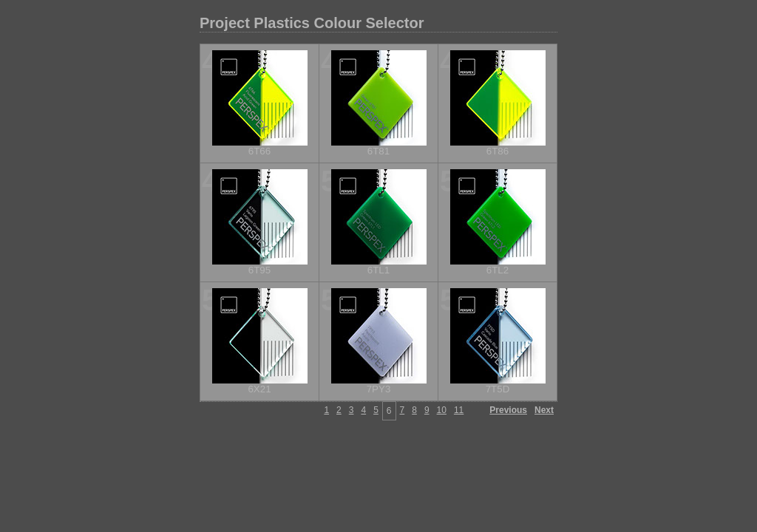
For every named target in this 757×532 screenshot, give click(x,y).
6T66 (259, 151)
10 (442, 410)
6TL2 (498, 270)
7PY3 (379, 389)
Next (544, 410)
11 (459, 410)
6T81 (378, 151)
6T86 (498, 151)
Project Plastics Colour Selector (312, 23)
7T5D (498, 389)
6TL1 (378, 270)
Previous (508, 410)
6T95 (259, 270)
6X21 (259, 389)
